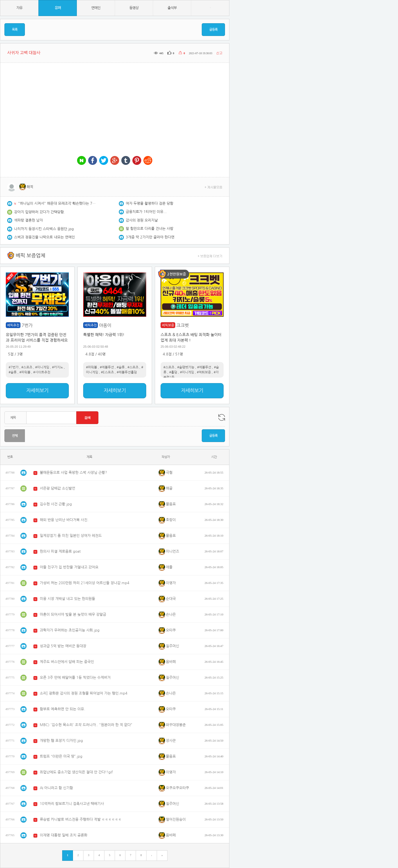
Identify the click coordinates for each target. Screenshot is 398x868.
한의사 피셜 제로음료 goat (60, 551)
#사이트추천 (42, 372)
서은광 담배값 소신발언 (57, 488)
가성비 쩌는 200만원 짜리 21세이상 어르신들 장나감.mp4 (85, 583)
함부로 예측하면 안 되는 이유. (62, 709)
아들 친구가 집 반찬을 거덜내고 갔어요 (69, 567)
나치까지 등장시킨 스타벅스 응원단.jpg (44, 229)
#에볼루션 (107, 367)
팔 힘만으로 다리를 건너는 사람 (150, 229)
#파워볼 (25, 372)
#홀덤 (173, 372)
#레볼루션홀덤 (127, 372)
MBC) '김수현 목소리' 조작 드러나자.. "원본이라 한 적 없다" (86, 725)
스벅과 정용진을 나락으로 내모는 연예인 (44, 237)
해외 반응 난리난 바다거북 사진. (64, 520)
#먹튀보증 (204, 372)
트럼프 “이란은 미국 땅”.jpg (61, 756)
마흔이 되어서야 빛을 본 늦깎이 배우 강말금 (73, 614)
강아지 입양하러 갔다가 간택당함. (40, 212)
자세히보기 (37, 391)
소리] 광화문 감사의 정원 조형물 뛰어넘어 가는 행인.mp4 (84, 693)
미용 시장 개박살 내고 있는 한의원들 (67, 599)
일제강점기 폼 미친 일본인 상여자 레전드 (71, 536)
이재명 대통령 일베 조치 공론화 (64, 835)
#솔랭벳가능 (186, 367)
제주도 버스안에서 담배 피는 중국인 (67, 662)
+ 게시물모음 (214, 187)
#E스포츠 (107, 372)
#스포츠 (27, 367)
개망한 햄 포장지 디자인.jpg (61, 741)
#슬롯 (13, 372)
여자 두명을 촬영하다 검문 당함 (150, 203)
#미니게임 (42, 367)
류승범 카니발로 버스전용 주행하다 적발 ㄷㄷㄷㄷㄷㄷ (81, 819)
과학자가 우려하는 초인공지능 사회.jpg (70, 630)
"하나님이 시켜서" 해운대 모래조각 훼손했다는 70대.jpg (57, 203)
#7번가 (14, 367)
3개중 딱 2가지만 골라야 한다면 (150, 237)
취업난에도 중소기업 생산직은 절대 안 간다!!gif (76, 772)
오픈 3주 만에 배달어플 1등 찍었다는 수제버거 (75, 678)
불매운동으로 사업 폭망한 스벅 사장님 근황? (73, 473)
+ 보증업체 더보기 (210, 256)
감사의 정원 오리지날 (142, 220)
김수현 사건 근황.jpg (56, 504)
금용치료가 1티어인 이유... (146, 212)
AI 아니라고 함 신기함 (56, 788)
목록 (15, 30)
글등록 (213, 30)
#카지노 (57, 367)
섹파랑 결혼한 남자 (28, 220)
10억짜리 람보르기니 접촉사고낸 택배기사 (72, 804)
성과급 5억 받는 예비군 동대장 (63, 646)
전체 (15, 436)
